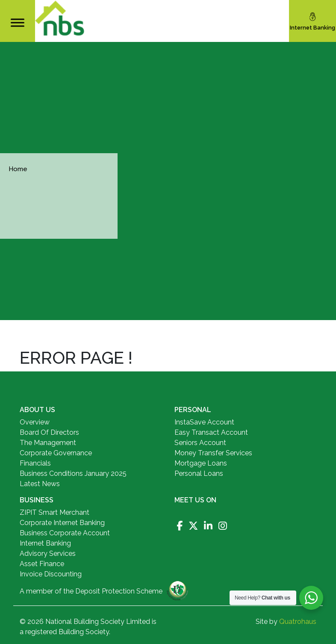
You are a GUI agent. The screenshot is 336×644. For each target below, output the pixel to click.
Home (18, 169)
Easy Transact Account (211, 432)
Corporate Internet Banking (62, 523)
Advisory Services (48, 553)
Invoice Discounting (51, 574)
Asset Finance (42, 564)
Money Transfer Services (213, 453)
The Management (48, 443)
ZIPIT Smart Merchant (55, 512)
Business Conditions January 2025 (73, 473)
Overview (35, 422)
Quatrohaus (298, 622)
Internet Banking (45, 543)
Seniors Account (200, 443)
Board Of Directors (49, 432)
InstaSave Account (204, 422)
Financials (35, 463)
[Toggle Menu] (18, 22)
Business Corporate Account (65, 533)
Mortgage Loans (201, 463)
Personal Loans (199, 473)
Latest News (40, 484)
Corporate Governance (56, 453)
